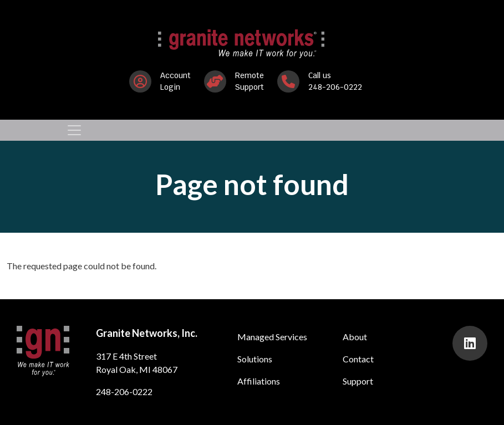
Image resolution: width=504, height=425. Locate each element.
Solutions (255, 359)
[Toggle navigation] (74, 130)
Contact (358, 359)
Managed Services (272, 337)
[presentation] (470, 343)
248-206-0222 (124, 391)
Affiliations (259, 381)
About (355, 337)
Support (358, 381)
